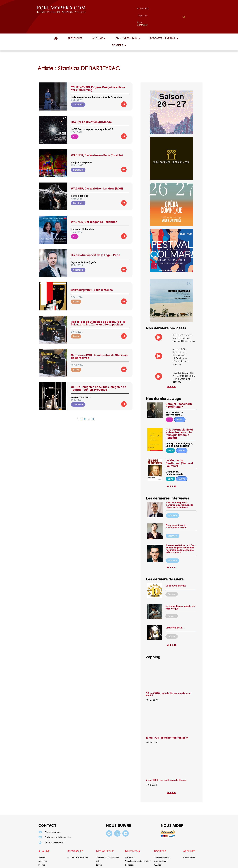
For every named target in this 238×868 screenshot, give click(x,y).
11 (93, 404)
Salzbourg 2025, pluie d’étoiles (92, 275)
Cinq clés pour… (175, 612)
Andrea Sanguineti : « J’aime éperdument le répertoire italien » (179, 489)
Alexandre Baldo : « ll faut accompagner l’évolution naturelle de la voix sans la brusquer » (181, 533)
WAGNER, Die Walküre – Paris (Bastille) (97, 140)
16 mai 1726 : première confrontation (167, 722)
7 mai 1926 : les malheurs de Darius (166, 765)
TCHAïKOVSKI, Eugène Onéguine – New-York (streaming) (98, 74)
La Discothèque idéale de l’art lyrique (180, 592)
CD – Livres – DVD (127, 24)
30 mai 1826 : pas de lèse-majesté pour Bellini (169, 679)
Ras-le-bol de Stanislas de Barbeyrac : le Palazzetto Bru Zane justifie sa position (98, 308)
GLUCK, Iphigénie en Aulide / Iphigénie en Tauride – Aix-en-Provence (99, 373)
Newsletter (114, 9)
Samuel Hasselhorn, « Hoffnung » (179, 390)
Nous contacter (153, 9)
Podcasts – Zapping (163, 24)
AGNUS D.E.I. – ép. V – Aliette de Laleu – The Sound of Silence (184, 362)
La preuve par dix (176, 570)
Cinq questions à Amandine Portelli (176, 511)
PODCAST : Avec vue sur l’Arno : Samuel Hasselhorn (184, 323)
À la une (99, 24)
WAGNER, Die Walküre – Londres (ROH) (97, 174)
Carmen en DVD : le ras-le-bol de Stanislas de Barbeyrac (99, 342)
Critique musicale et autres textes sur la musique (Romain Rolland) (179, 418)
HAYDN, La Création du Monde (91, 107)
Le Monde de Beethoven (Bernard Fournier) (179, 448)
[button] (99, 24)
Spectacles (76, 24)
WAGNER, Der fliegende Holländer (94, 207)
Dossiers (119, 31)
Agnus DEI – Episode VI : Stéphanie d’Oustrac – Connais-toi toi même (181, 342)
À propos (133, 9)
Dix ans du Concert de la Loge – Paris (95, 240)
